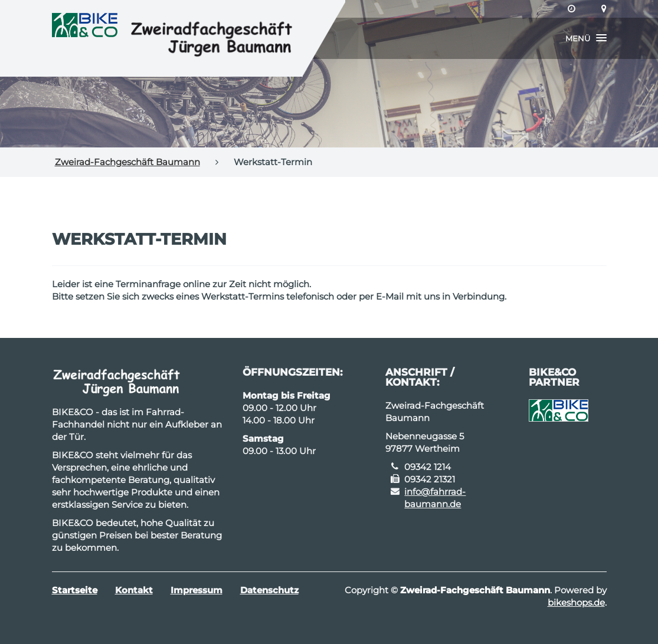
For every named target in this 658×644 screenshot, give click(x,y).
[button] (586, 38)
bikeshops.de (576, 602)
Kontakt (134, 590)
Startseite (75, 590)
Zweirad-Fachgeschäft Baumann (127, 162)
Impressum (197, 590)
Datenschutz (269, 590)
